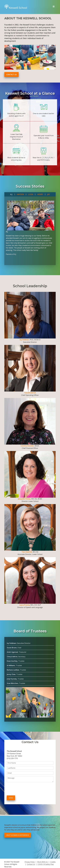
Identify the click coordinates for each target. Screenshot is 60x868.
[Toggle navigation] (54, 6)
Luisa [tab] (31, 194)
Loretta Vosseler (27, 446)
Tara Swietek (27, 552)
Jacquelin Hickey (24, 499)
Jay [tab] (49, 194)
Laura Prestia (25, 605)
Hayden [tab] (20, 194)
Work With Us (42, 862)
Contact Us (11, 74)
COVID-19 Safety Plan (46, 864)
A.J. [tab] (11, 194)
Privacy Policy (30, 862)
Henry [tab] (40, 194)
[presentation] (22, 789)
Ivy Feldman (24, 340)
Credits (53, 862)
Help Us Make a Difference (18, 835)
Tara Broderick (30, 393)
